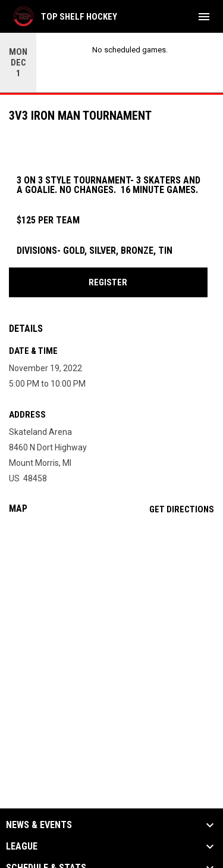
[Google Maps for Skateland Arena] (111, 615)
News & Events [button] (39, 825)
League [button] (22, 847)
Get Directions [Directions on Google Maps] (182, 509)
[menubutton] (204, 17)
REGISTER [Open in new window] (108, 282)
